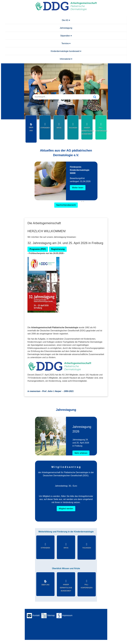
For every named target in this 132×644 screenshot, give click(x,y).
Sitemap (48, 615)
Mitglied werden (66, 509)
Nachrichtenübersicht (66, 205)
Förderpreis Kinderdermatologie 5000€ (80, 170)
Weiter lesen (78, 188)
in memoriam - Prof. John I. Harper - (50, 391)
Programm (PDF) (38, 249)
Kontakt (33, 615)
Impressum (64, 615)
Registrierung (58, 249)
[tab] (80, 202)
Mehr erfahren (81, 453)
